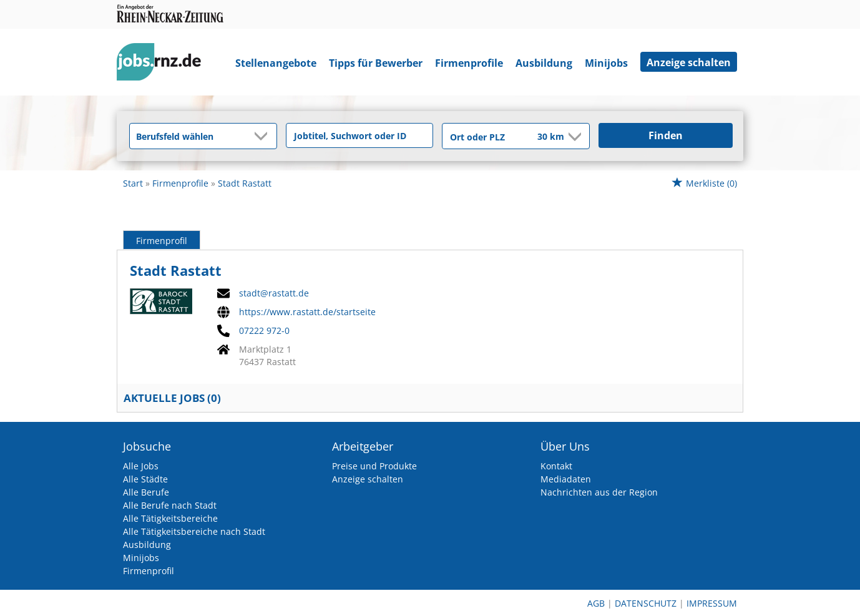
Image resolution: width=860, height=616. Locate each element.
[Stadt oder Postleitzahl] (481, 137)
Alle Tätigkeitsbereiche (170, 518)
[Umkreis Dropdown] (574, 137)
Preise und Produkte (374, 466)
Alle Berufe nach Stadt (170, 505)
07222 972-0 (264, 331)
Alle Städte (145, 479)
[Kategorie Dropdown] (264, 136)
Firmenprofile (469, 63)
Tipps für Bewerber (376, 63)
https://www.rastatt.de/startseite (307, 312)
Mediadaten (566, 479)
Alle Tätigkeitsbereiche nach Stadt (194, 531)
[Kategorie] (191, 136)
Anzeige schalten (689, 62)
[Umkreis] (542, 137)
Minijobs (606, 63)
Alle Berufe (146, 492)
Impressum (712, 603)
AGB (596, 603)
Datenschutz (646, 603)
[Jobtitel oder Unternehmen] (360, 135)
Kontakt (556, 466)
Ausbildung (544, 63)
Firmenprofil (162, 241)
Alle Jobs (141, 466)
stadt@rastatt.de (274, 293)
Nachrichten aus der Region (599, 492)
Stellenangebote (276, 63)
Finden (666, 135)
